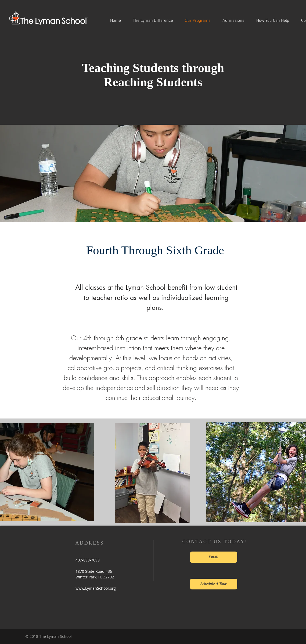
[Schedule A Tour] (214, 584)
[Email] (214, 557)
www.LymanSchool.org (96, 588)
